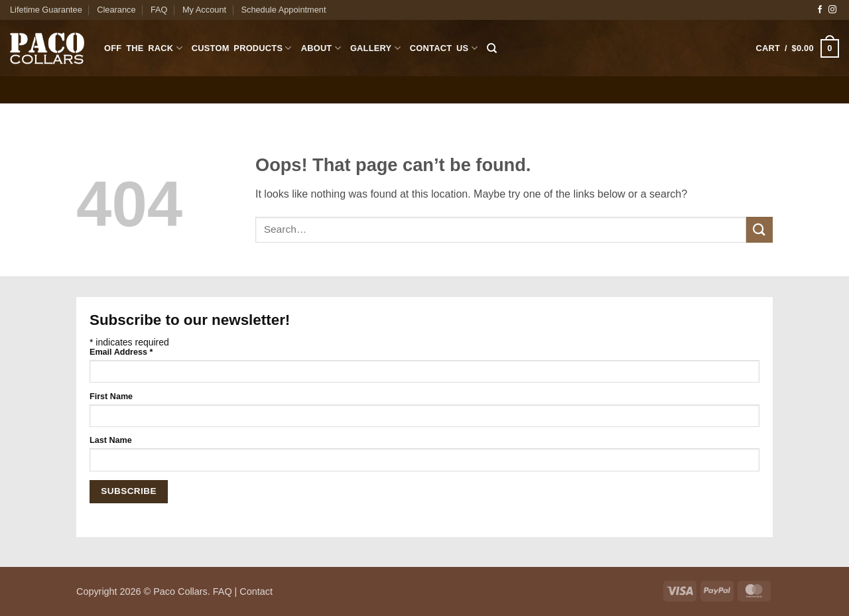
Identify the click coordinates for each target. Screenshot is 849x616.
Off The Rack (143, 48)
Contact (256, 591)
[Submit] (759, 230)
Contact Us (444, 48)
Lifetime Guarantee (46, 10)
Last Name (111, 440)
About (321, 48)
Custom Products (242, 48)
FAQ (159, 10)
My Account (204, 10)
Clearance (116, 10)
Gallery (375, 48)
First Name (111, 397)
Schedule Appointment (283, 10)
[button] (798, 48)
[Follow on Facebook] (820, 10)
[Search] (492, 48)
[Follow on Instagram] (832, 10)
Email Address (121, 352)
